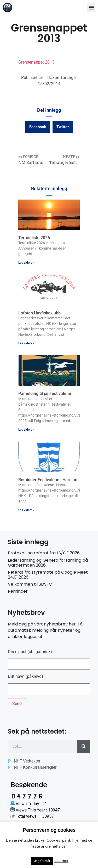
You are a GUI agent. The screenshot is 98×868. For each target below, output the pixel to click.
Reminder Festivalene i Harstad (48, 480)
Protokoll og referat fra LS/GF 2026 (44, 553)
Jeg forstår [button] (42, 861)
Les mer (61, 861)
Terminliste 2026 (34, 238)
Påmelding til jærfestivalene (45, 393)
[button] (91, 7)
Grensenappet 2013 (36, 62)
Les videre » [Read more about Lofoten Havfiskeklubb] (26, 343)
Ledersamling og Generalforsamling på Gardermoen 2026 (48, 563)
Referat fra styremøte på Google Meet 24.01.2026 (48, 575)
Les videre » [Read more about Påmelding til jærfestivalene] (26, 430)
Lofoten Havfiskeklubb (39, 313)
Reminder (18, 591)
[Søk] (84, 746)
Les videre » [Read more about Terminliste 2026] (26, 263)
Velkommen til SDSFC (30, 584)
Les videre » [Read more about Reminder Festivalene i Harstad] (26, 510)
